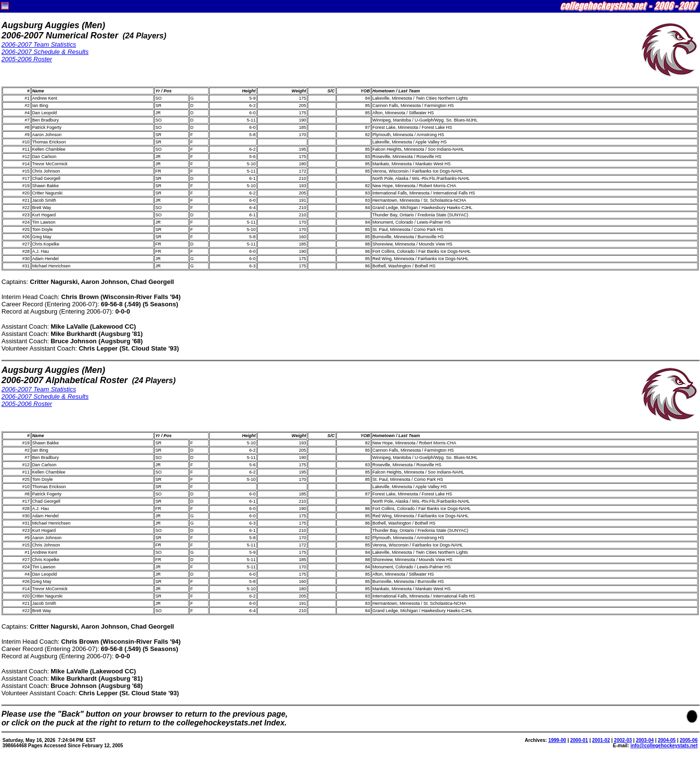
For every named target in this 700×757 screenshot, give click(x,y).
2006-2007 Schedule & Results (45, 52)
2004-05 (667, 740)
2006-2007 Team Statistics (39, 44)
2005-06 (689, 740)
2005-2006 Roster (27, 59)
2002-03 (623, 740)
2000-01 (579, 740)
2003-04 (645, 740)
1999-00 (557, 740)
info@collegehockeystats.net (664, 746)
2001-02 (601, 740)
